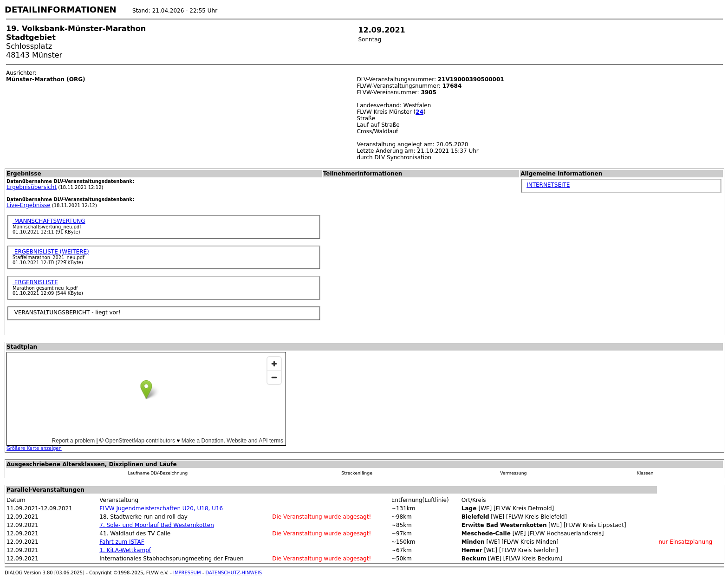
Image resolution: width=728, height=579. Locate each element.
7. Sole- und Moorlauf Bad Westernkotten (157, 525)
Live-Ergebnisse (29, 205)
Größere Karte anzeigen (34, 448)
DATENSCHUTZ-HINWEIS (234, 573)
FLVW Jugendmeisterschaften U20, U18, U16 (161, 508)
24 (419, 112)
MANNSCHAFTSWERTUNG (49, 221)
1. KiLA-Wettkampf (125, 550)
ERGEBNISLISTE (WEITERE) (51, 252)
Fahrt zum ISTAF (122, 542)
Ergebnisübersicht (32, 187)
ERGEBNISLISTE (35, 282)
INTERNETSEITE (548, 185)
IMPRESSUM (187, 573)
